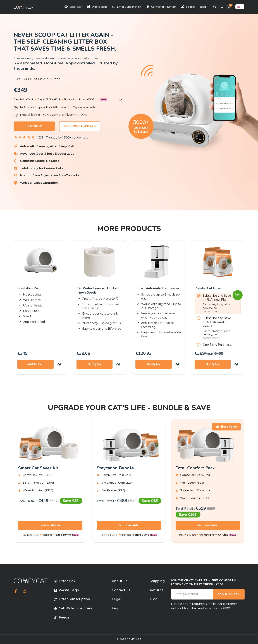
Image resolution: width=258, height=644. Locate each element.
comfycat (134, 639)
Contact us (121, 590)
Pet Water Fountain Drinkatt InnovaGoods (98, 290)
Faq (115, 608)
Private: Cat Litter (208, 288)
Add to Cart (35, 364)
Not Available (50, 525)
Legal (116, 599)
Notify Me (94, 364)
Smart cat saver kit (38, 468)
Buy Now (34, 126)
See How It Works (80, 126)
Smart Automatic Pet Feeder (157, 288)
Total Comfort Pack (195, 468)
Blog (203, 7)
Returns (157, 590)
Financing (47, 535)
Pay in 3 (26, 535)
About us (120, 581)
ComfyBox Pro (28, 288)
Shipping (157, 581)
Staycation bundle (115, 468)
